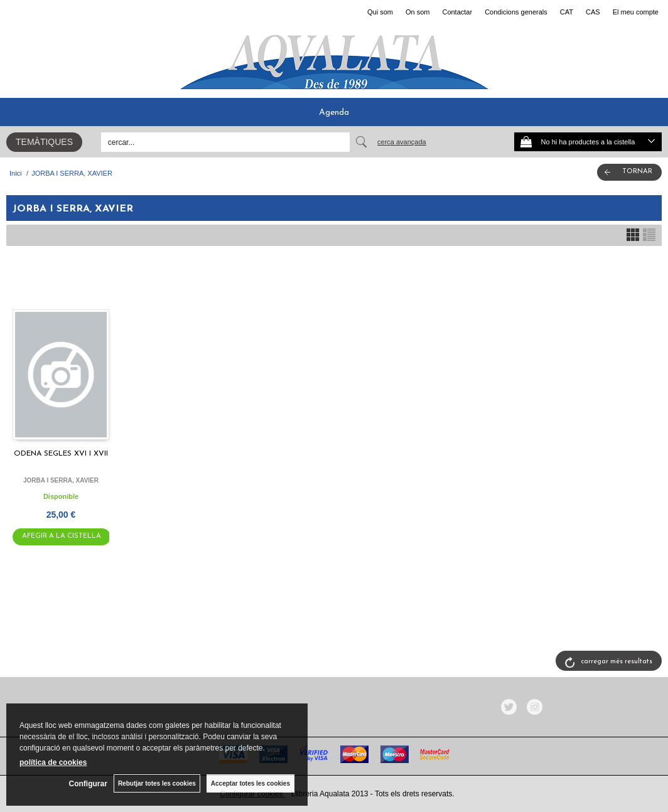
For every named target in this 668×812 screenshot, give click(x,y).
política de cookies (53, 762)
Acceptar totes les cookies (251, 783)
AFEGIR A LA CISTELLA (62, 536)
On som (418, 12)
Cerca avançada (402, 142)
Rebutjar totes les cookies (157, 783)
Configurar (88, 784)
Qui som (380, 12)
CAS (593, 12)
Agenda (334, 113)
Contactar (457, 12)
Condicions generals (516, 12)
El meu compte (636, 12)
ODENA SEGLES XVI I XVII (61, 454)
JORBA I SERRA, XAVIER (61, 480)
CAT (567, 12)
